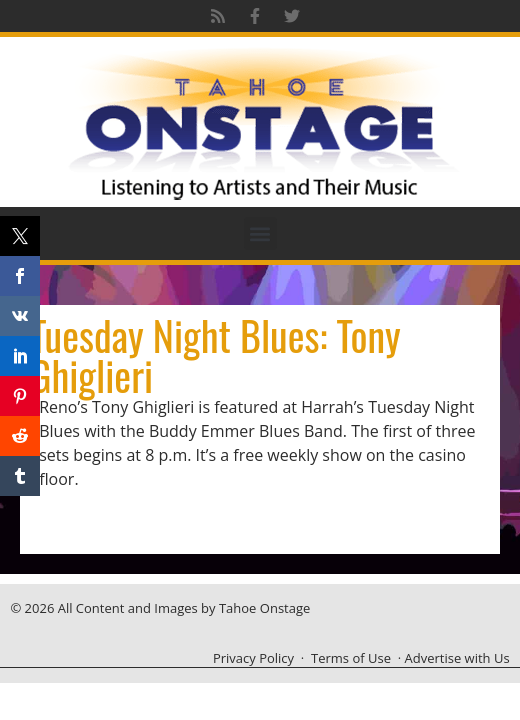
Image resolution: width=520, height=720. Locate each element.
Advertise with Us (457, 658)
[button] (260, 233)
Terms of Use (351, 658)
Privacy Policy (253, 658)
